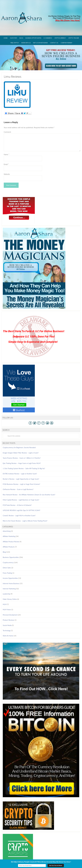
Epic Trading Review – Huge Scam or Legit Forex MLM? (22, 447)
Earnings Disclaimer (52, 855)
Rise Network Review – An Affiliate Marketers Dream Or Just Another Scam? (29, 479)
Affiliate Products (9, 531)
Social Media (7, 610)
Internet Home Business (11, 568)
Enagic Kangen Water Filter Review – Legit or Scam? (21, 437)
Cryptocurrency (8, 547)
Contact (64, 855)
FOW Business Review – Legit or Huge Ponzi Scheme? (21, 468)
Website (7, 158)
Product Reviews (8, 604)
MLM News (7, 594)
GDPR (17, 855)
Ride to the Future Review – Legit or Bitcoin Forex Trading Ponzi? (25, 505)
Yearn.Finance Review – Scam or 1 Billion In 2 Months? (22, 442)
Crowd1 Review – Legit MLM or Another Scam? (19, 500)
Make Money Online (10, 583)
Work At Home (8, 620)
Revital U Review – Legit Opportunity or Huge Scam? (21, 463)
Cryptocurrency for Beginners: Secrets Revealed (19, 432)
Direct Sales (7, 552)
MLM (5, 589)
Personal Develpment (10, 599)
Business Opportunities (11, 541)
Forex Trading (7, 557)
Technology (7, 615)
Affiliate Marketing (9, 520)
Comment (7, 116)
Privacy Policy (26, 855)
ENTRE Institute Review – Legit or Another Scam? (20, 458)
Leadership (6, 578)
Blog (4, 536)
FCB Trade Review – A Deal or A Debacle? (17, 489)
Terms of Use (38, 855)
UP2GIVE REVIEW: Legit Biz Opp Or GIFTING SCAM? (22, 495)
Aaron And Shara (41, 7)
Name (7, 139)
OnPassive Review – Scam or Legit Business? (18, 474)
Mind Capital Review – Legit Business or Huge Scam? (21, 484)
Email (6, 148)
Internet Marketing (9, 573)
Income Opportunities (10, 562)
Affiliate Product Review (11, 526)
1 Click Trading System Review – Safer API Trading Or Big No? (24, 453)
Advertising (7, 515)
